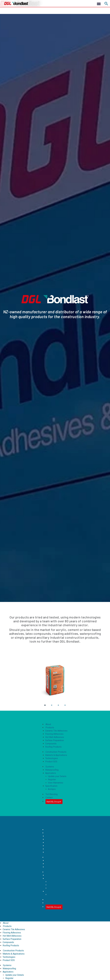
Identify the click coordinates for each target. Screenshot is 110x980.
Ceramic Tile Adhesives (56, 731)
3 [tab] (58, 707)
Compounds (51, 744)
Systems (50, 767)
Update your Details (57, 776)
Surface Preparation (55, 740)
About (48, 724)
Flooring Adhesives (54, 734)
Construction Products (56, 752)
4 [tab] (65, 707)
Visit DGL (54, 801)
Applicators (51, 773)
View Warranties (56, 783)
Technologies (52, 758)
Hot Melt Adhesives (55, 737)
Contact (49, 797)
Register (52, 780)
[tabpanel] (55, 681)
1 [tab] (45, 707)
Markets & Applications (56, 755)
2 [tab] (52, 707)
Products (50, 727)
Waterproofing (52, 770)
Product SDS (51, 762)
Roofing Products (53, 747)
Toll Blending (52, 794)
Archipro (52, 789)
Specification (51, 786)
